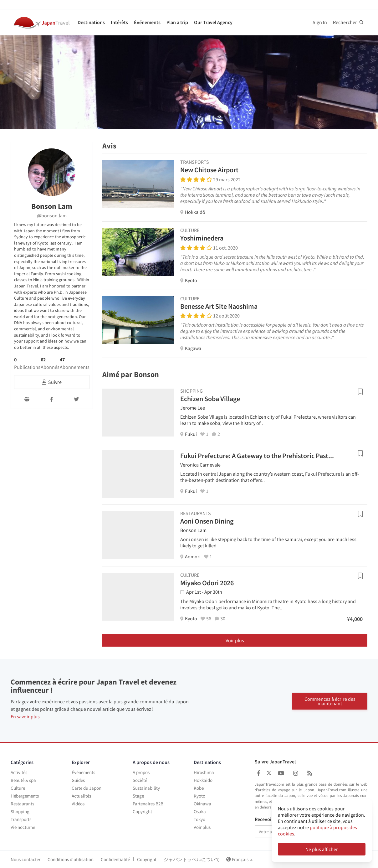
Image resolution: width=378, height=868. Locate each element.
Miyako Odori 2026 (207, 583)
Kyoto (199, 796)
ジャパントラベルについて (192, 859)
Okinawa (202, 804)
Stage (138, 796)
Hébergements (25, 796)
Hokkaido (203, 780)
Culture (18, 788)
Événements (147, 22)
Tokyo (199, 819)
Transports (21, 819)
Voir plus (235, 640)
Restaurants (22, 804)
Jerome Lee (193, 408)
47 (75, 363)
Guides (78, 780)
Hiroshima (204, 772)
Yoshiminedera (202, 238)
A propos (141, 772)
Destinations (91, 22)
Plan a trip (177, 22)
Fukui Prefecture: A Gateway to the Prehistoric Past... (257, 456)
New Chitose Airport (209, 170)
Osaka (200, 811)
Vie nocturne (23, 827)
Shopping (20, 811)
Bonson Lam (193, 530)
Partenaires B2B (148, 804)
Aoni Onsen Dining (207, 521)
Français (239, 859)
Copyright (142, 811)
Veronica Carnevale (200, 465)
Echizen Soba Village (210, 399)
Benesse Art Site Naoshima (219, 306)
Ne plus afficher (322, 849)
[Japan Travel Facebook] (259, 773)
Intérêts (119, 22)
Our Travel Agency (213, 22)
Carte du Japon (87, 788)
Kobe (199, 788)
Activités (19, 772)
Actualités (81, 796)
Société (140, 780)
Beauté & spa (23, 780)
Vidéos (78, 804)
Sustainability (146, 788)
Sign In (320, 22)
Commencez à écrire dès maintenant (330, 700)
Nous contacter (26, 859)
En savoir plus (25, 716)
